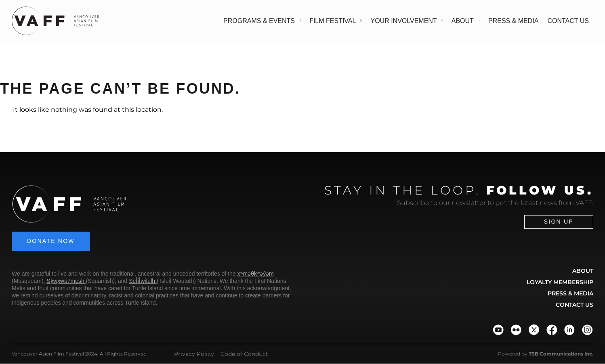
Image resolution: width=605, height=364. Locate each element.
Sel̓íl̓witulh (142, 281)
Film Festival (335, 21)
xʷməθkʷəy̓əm (256, 274)
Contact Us (568, 21)
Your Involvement (407, 21)
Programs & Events (262, 21)
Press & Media (513, 21)
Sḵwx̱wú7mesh (65, 281)
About (465, 21)
